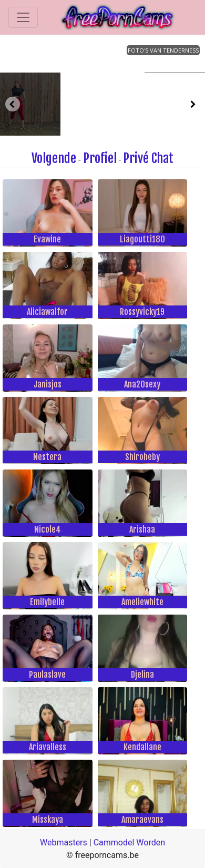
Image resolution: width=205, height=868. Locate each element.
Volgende (54, 158)
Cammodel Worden (129, 843)
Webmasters (64, 843)
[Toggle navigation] (23, 17)
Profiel (100, 158)
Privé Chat (148, 158)
